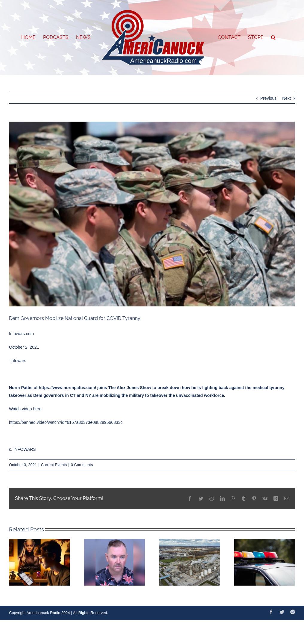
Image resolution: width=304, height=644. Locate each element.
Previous (268, 98)
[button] (273, 37)
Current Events (54, 465)
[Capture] (152, 214)
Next (286, 98)
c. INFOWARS (22, 449)
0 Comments (82, 465)
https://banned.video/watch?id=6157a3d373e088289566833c (66, 422)
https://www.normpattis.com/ (68, 388)
